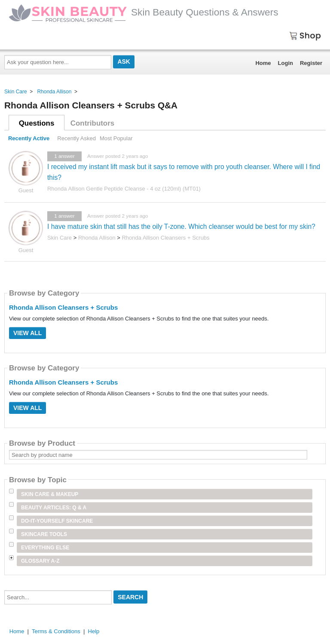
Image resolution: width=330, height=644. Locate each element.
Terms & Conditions (56, 631)
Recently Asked (76, 138)
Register (311, 63)
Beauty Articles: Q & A (54, 508)
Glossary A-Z (40, 561)
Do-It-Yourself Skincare (57, 521)
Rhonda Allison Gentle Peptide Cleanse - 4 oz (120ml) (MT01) (124, 189)
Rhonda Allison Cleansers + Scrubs (165, 238)
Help (94, 631)
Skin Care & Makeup (50, 494)
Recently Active (29, 138)
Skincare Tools (44, 534)
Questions (37, 123)
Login (286, 63)
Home (263, 63)
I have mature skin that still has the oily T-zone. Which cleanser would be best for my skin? (181, 226)
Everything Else (45, 548)
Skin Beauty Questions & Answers (144, 12)
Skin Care (16, 92)
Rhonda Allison (54, 92)
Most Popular (116, 138)
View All (27, 333)
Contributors (92, 123)
